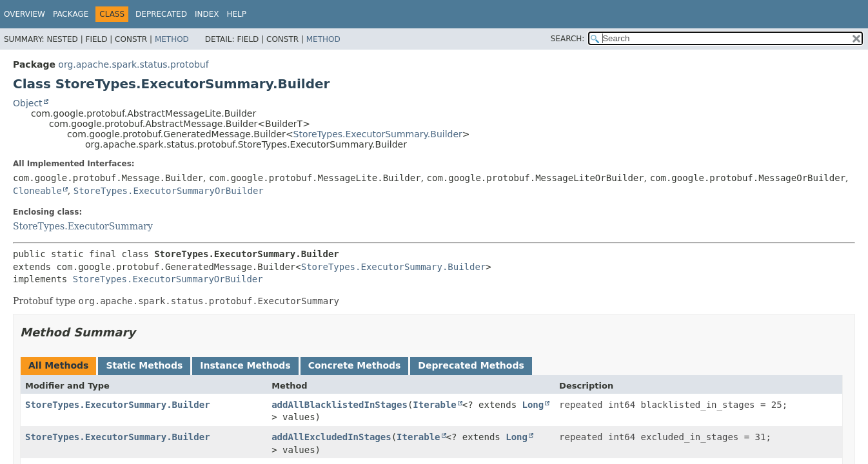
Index (207, 14)
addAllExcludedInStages (331, 437)
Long (533, 405)
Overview (25, 14)
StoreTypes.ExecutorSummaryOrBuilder (169, 191)
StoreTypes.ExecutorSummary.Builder (378, 134)
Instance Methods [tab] (245, 365)
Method (172, 39)
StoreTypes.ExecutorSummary (83, 226)
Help (236, 14)
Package (71, 14)
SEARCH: (568, 39)
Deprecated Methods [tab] (471, 365)
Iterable (434, 405)
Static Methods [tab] (144, 365)
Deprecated (161, 14)
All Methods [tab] (58, 365)
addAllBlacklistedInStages (340, 405)
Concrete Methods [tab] (355, 365)
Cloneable (37, 191)
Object (28, 103)
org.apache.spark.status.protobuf (133, 64)
